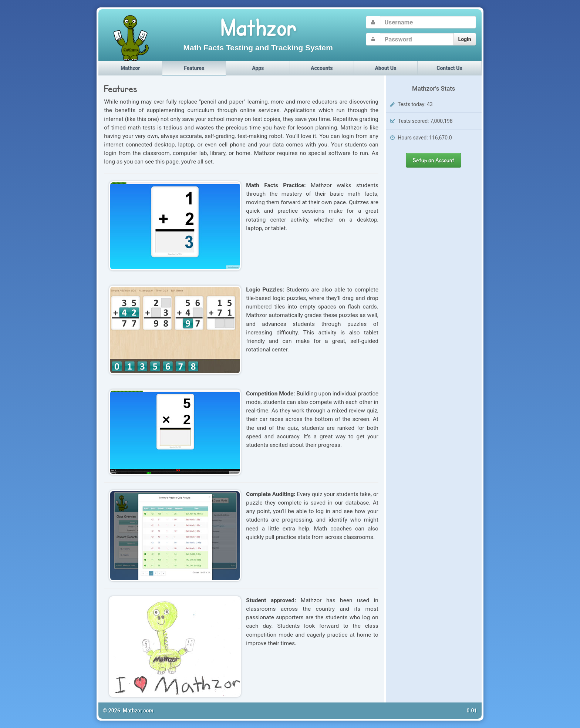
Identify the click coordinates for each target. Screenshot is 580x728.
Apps (258, 68)
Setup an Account (434, 160)
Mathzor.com (138, 711)
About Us (385, 68)
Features (194, 68)
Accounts (322, 68)
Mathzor (130, 68)
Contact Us (449, 68)
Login (465, 39)
